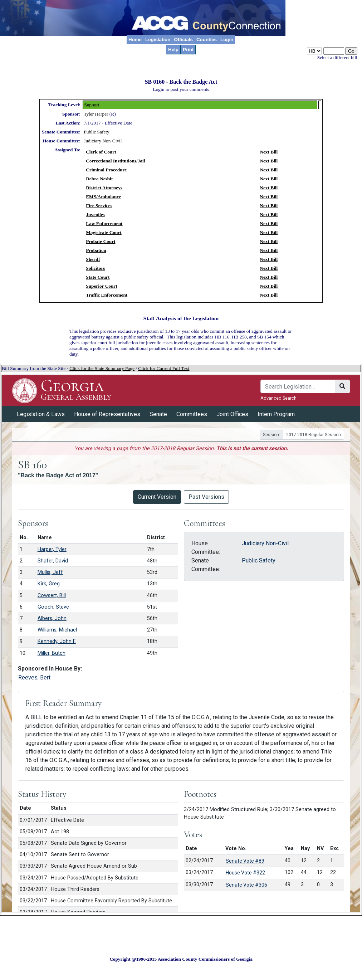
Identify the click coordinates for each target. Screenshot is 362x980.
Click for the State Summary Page (102, 368)
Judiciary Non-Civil (103, 141)
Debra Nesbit (99, 179)
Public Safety (96, 132)
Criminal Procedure (106, 170)
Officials (183, 40)
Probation (96, 250)
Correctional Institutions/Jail (115, 161)
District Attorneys (104, 188)
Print (188, 50)
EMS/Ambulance (103, 197)
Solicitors (95, 268)
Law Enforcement (104, 223)
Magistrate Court (104, 232)
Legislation (158, 40)
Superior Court (102, 286)
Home (135, 40)
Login (227, 40)
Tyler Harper (96, 114)
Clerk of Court (101, 152)
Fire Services (99, 206)
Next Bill (269, 152)
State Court (98, 277)
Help (173, 50)
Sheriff (93, 259)
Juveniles (95, 214)
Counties (207, 40)
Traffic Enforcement (107, 295)
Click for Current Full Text (164, 368)
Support (92, 105)
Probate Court (101, 241)
